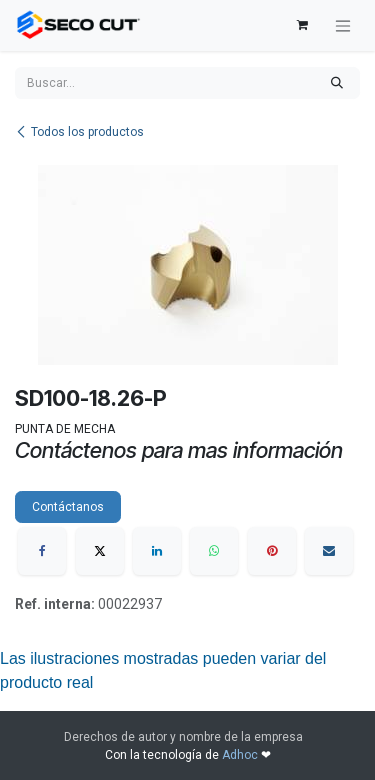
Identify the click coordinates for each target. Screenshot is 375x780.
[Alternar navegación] (343, 25)
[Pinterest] (272, 551)
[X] (100, 551)
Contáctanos (68, 507)
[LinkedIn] (157, 551)
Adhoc (241, 755)
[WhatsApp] (214, 551)
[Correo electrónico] (329, 551)
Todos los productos (79, 132)
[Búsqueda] (337, 83)
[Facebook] (42, 551)
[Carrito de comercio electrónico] (302, 25)
